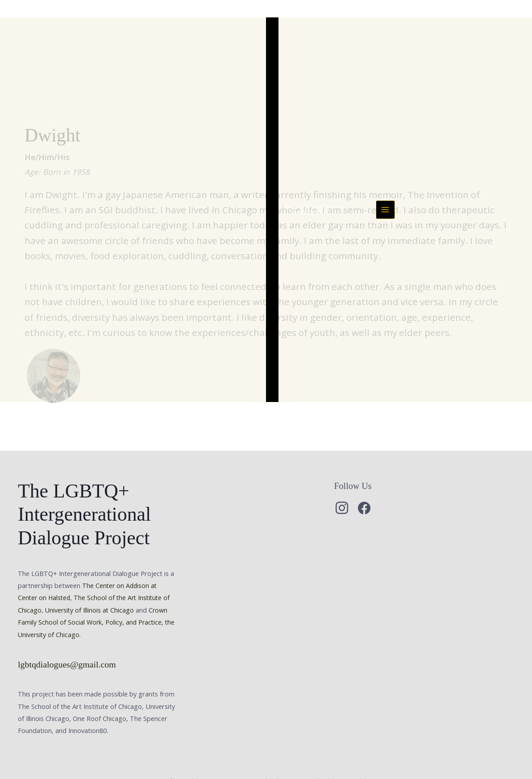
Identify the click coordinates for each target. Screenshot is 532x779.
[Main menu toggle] (517, 19)
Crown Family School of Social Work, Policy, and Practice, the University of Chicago (94, 586)
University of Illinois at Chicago (90, 574)
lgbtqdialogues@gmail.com (68, 628)
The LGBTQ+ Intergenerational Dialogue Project (202, 19)
